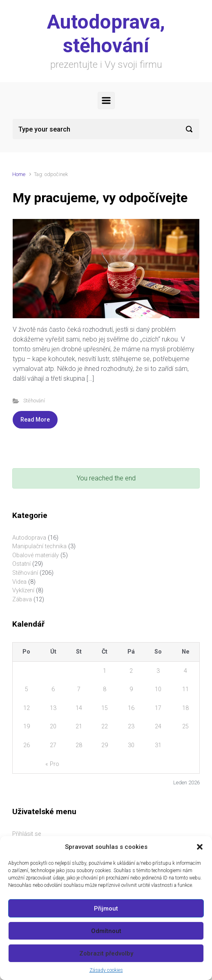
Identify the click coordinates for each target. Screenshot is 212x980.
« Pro (52, 764)
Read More (35, 420)
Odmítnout (106, 931)
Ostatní (21, 564)
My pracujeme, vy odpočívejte (100, 198)
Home (19, 174)
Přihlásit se (27, 834)
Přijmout (106, 909)
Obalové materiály (36, 555)
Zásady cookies (106, 970)
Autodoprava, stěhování (106, 34)
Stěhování (34, 401)
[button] (200, 847)
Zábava (22, 599)
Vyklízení (23, 590)
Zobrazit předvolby (106, 953)
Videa (19, 582)
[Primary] (106, 100)
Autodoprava (29, 538)
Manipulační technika (39, 546)
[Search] (106, 129)
